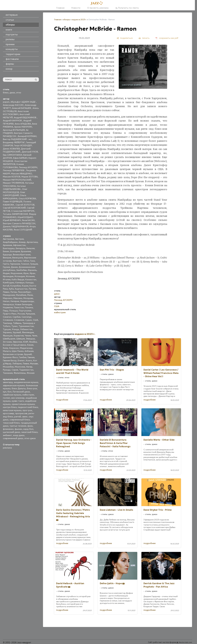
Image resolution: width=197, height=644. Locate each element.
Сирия (15, 370)
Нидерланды (27, 301)
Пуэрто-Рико (10, 314)
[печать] (144, 38)
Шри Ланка (18, 351)
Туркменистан (26, 326)
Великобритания (22, 255)
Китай (6, 286)
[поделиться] (125, 38)
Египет (21, 360)
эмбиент (7, 435)
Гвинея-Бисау (10, 360)
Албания (29, 351)
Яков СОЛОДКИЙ (23, 230)
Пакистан (19, 307)
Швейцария (9, 339)
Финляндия (28, 332)
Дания (14, 267)
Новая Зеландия (23, 304)
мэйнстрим (28, 395)
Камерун (20, 283)
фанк (30, 426)
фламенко (8, 429)
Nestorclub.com (185, 642)
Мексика (18, 298)
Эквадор (30, 339)
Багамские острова (13, 354)
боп (9, 392)
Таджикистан (26, 370)
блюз (6, 93)
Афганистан (19, 245)
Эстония (7, 342)
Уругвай (17, 332)
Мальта (7, 351)
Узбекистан (26, 329)
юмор (9, 69)
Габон (26, 261)
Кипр (6, 348)
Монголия (20, 367)
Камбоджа (9, 283)
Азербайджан (10, 242)
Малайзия (21, 295)
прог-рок (27, 410)
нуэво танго (18, 401)
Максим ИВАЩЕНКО (21, 174)
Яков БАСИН (28, 220)
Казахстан (31, 279)
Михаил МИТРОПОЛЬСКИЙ (17, 180)
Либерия (17, 364)
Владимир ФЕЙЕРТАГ (14, 142)
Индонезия (16, 273)
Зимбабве (21, 270)
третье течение (18, 426)
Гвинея (31, 357)
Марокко (8, 298)
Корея (25, 286)
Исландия (20, 276)
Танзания (8, 373)
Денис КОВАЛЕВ (11, 149)
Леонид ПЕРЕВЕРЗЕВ (14, 170)
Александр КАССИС (13, 105)
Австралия (8, 239)
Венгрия (7, 258)
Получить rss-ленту (127, 8)
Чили (34, 336)
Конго (29, 360)
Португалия (25, 311)
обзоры (66, 20)
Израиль (32, 270)
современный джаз (13, 438)
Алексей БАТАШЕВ (22, 108)
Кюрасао (14, 348)
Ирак (26, 273)
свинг (25, 417)
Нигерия (15, 301)
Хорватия (19, 336)
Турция (7, 329)
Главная (60, 8)
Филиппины (20, 373)
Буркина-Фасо (10, 357)
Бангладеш (9, 248)
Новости (76, 8)
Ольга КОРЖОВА (27, 198)
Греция (34, 264)
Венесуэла (18, 258)
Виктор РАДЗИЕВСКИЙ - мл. (17, 139)
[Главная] (97, 3)
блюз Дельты (19, 388)
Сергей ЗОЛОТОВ (25, 205)
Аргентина (32, 242)
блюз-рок (32, 388)
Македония (9, 295)
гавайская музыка (12, 395)
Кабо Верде (18, 279)
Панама (29, 307)
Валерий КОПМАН (27, 136)
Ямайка (33, 342)
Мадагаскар (26, 348)
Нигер (29, 367)
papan (6, 102)
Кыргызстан (21, 289)
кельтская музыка (12, 410)
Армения (7, 245)
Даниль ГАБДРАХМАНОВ (16, 226)
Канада (30, 283)
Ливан (6, 292)
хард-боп (28, 429)
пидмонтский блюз (28, 407)
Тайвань (17, 323)
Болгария (15, 251)
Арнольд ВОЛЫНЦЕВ (14, 130)
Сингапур (26, 317)
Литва (14, 292)
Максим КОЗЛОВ (12, 177)
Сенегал (7, 317)
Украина (7, 332)
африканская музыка (14, 385)
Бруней (28, 354)
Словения (19, 320)
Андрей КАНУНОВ (13, 121)
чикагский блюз (29, 432)
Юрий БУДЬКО (25, 217)
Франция (8, 336)
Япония (31, 373)
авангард (8, 382)
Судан (28, 320)
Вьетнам (17, 261)
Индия (6, 273)
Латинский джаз (21, 392)
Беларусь (21, 248)
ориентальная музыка (23, 404)
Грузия (6, 267)
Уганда (15, 329)
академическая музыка (26, 382)
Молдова (28, 298)
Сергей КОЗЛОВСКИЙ (14, 208)
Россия (21, 314)
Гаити (6, 264)
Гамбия (23, 357)
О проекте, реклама (98, 8)
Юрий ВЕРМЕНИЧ (12, 220)
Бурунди (7, 255)
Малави (34, 364)
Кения (30, 345)
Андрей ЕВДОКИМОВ (25, 117)
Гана (32, 261)
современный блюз (20, 420)
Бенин (6, 251)
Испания (30, 276)
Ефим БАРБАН (20, 158)
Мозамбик (8, 367)
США (35, 320)
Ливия (26, 364)
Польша (13, 311)
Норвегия (8, 307)
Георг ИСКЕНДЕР (23, 145)
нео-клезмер (18, 398)
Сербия (17, 317)
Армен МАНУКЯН (23, 127)
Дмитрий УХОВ (30, 152)
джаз (12, 93)
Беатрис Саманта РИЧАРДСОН (19, 223)
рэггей (18, 417)
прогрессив (21, 413)
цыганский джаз (11, 432)
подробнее (62, 400)
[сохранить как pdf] (167, 38)
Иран (32, 273)
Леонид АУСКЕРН (28, 167)
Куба (11, 289)
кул (5, 392)
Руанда (7, 370)
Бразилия (26, 251)
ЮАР (26, 342)
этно (19, 93)
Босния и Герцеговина (14, 345)
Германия (15, 264)
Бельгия (31, 248)
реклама (7, 448)
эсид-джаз (19, 435)
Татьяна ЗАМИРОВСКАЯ (15, 214)
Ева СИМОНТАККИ (13, 155)
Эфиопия (17, 342)
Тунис (15, 326)
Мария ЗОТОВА (30, 177)
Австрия (19, 239)
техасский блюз (11, 423)
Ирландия (8, 276)
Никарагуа (8, 304)
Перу (6, 311)
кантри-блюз (10, 407)
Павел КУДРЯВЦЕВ (13, 202)
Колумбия (16, 286)
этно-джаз (30, 438)
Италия (7, 279)
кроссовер (9, 413)
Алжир (22, 242)
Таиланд (7, 323)
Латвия (32, 289)
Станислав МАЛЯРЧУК (23, 211)
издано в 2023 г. (79, 20)
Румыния (30, 314)
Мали (30, 295)
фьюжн (18, 429)
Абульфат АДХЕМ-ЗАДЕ (23, 102)
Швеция (21, 339)
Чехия (28, 336)
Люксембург (24, 292)
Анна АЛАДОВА (23, 124)
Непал (6, 301)
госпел (6, 398)
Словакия (8, 320)
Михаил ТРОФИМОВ (13, 183)
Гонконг (25, 264)
